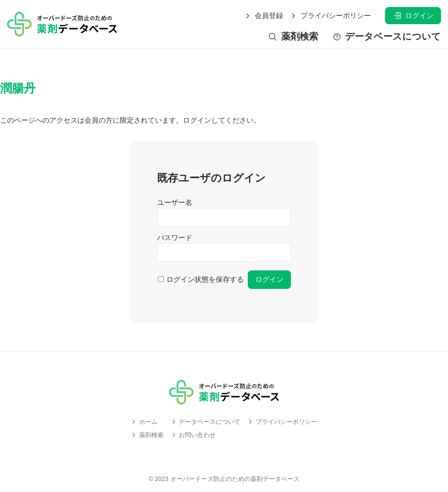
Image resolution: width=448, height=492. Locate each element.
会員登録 (264, 16)
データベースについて (387, 37)
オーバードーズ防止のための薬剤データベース (235, 479)
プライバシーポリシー (330, 16)
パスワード (175, 238)
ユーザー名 (175, 202)
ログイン (413, 16)
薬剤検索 (293, 37)
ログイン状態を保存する (205, 279)
